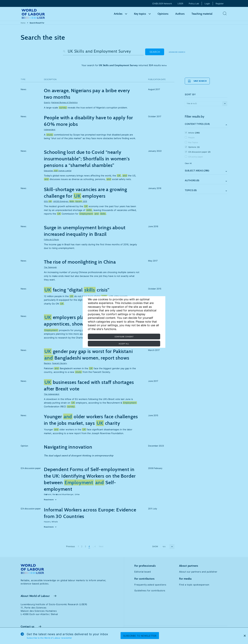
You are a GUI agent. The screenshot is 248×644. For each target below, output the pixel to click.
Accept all (124, 344)
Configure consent (124, 337)
